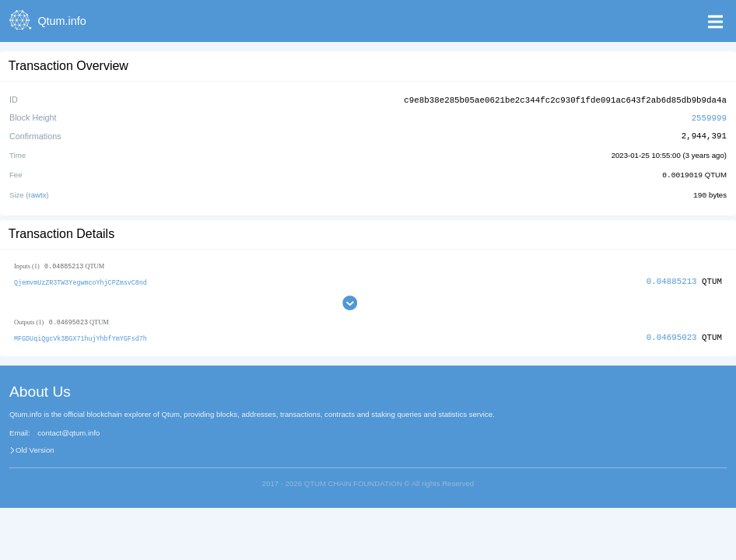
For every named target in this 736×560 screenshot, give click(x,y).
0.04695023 (672, 335)
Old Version (35, 448)
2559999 (709, 116)
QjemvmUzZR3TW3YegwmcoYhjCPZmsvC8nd (81, 280)
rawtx (38, 192)
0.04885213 (672, 279)
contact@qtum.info (68, 431)
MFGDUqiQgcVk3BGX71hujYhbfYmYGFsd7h (81, 336)
